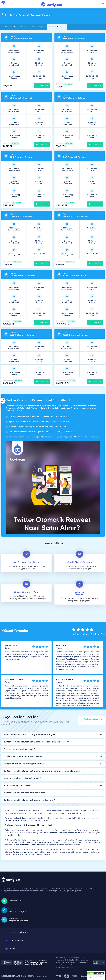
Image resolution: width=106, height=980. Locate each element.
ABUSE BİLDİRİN (99, 963)
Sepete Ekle (42, 86)
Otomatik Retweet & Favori (15, 27)
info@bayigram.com (18, 921)
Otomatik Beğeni (37, 27)
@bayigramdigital (17, 911)
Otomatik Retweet (57, 27)
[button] (103, 4)
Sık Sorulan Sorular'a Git (91, 721)
